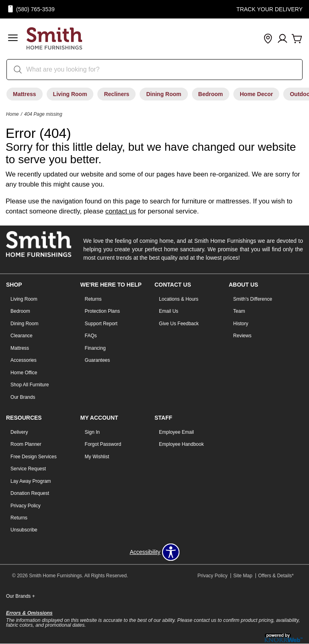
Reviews (242, 336)
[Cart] (297, 39)
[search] (154, 70)
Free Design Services (34, 457)
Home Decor (256, 94)
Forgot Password (103, 444)
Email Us (169, 311)
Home (12, 114)
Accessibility (145, 552)
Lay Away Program (31, 481)
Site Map (243, 576)
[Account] (282, 39)
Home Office (24, 373)
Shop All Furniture (30, 385)
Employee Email (176, 432)
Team (239, 311)
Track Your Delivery (270, 9)
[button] (13, 39)
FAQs (91, 336)
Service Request (28, 469)
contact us (121, 211)
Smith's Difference (253, 299)
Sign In (92, 432)
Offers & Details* (276, 576)
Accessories (24, 360)
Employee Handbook (181, 444)
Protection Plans (102, 311)
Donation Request (30, 493)
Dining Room (164, 94)
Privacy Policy (26, 506)
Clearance (22, 336)
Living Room (70, 94)
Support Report (101, 324)
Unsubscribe (24, 530)
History (241, 324)
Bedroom (211, 94)
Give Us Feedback (179, 324)
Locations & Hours (179, 299)
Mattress (25, 94)
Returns (93, 299)
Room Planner (26, 444)
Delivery (19, 432)
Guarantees (98, 360)
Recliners (116, 94)
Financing (95, 348)
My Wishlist (97, 457)
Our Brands (23, 397)
